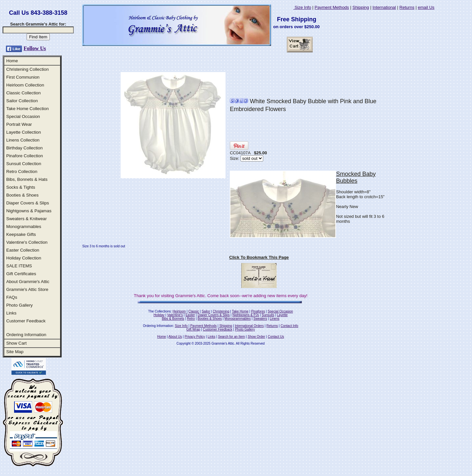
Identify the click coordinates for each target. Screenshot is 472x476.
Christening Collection (28, 69)
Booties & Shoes (22, 195)
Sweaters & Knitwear (27, 219)
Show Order (256, 337)
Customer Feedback (26, 321)
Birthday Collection (24, 148)
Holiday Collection (24, 258)
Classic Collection (23, 93)
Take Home (240, 311)
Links (11, 313)
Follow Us (35, 48)
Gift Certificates (21, 274)
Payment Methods (332, 7)
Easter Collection (23, 250)
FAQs (12, 297)
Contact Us (276, 337)
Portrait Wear (19, 124)
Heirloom (179, 311)
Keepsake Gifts (21, 234)
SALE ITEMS (19, 266)
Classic (194, 311)
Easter (190, 315)
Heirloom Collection (25, 85)
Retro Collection (22, 171)
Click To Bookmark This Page (259, 257)
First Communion (23, 77)
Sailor (206, 311)
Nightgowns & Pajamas (29, 211)
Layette (282, 315)
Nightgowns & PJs (246, 315)
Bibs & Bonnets (173, 319)
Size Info (302, 7)
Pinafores (258, 311)
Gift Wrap (193, 329)
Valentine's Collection (27, 242)
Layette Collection (24, 132)
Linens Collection (23, 140)
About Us (175, 337)
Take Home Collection (28, 109)
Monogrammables (24, 227)
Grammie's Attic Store (27, 289)
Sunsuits (268, 315)
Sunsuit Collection (24, 164)
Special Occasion (23, 116)
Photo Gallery (20, 305)
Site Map (15, 352)
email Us (426, 7)
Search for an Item (231, 337)
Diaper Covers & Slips (28, 203)
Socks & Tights (21, 187)
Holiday (159, 315)
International (384, 7)
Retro (191, 319)
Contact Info (289, 326)
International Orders (249, 326)
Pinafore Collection (25, 156)
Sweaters (260, 319)
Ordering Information (26, 335)
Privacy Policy (195, 337)
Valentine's (175, 315)
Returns (407, 7)
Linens (275, 319)
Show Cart (16, 343)
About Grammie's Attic (28, 282)
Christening (221, 311)
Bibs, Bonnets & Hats (27, 179)
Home (12, 61)
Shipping (361, 7)
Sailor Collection (22, 101)
